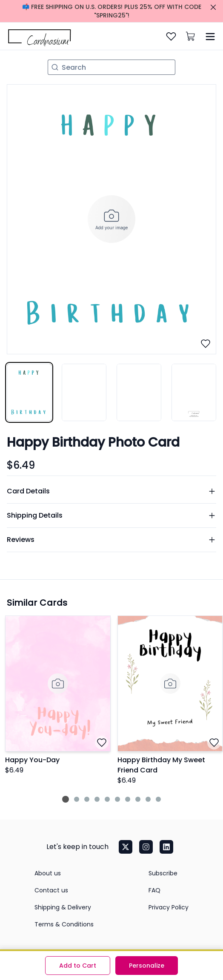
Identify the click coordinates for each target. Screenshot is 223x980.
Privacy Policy (169, 907)
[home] (38, 36)
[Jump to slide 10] (158, 799)
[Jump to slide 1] (66, 799)
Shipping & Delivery (63, 907)
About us (48, 873)
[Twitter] (126, 847)
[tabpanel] (111, 219)
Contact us (51, 890)
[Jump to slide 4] (97, 799)
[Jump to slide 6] (117, 799)
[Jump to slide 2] (77, 799)
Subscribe (163, 873)
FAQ (154, 890)
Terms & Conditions (64, 924)
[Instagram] (146, 847)
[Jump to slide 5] (107, 799)
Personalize (147, 966)
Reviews (111, 540)
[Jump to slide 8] (138, 799)
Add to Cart (78, 966)
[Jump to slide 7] (128, 799)
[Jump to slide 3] (87, 799)
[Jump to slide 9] (148, 799)
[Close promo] (213, 7)
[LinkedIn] (166, 847)
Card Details (111, 491)
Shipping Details (111, 515)
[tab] (29, 392)
